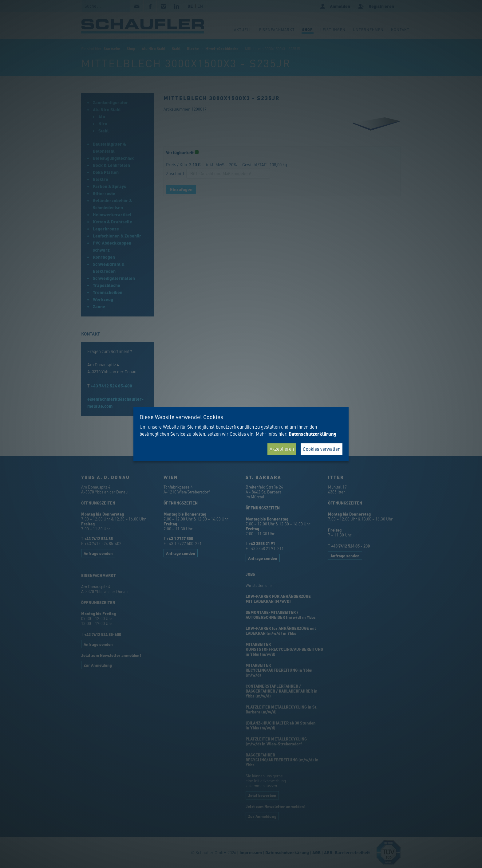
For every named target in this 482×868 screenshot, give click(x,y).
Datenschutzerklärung (312, 434)
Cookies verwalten (322, 449)
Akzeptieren (282, 449)
